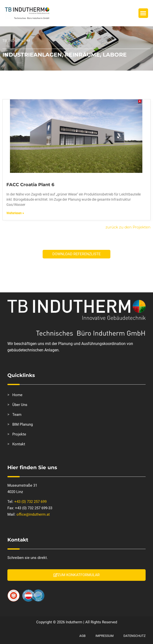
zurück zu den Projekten (128, 227)
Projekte (19, 434)
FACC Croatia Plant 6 (30, 185)
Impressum (104, 636)
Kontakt (19, 444)
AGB (82, 636)
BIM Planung (23, 424)
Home (17, 395)
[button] (143, 13)
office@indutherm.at (33, 514)
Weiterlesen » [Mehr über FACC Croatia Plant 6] (15, 213)
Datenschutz (135, 636)
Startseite (12, 76)
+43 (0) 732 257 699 (30, 502)
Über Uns (20, 405)
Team (17, 415)
